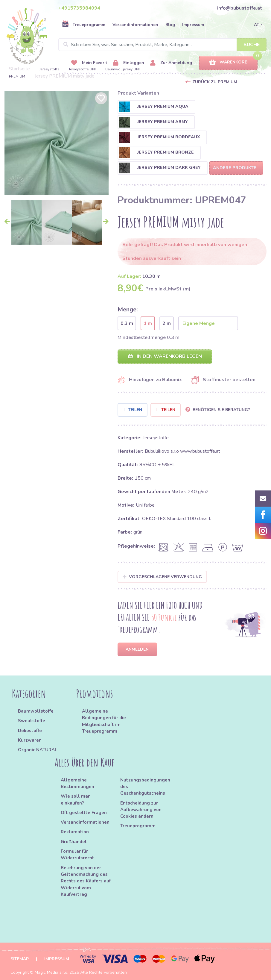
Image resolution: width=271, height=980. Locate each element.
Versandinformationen (135, 25)
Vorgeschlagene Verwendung (162, 577)
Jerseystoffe (49, 69)
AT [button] (257, 25)
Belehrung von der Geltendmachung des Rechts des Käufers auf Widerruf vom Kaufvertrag (86, 881)
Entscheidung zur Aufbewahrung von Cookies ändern (141, 810)
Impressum (193, 25)
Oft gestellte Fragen (84, 813)
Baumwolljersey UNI (122, 69)
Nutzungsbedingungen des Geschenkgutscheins (145, 787)
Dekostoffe (30, 731)
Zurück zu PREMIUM (215, 82)
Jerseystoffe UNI (82, 69)
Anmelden (137, 649)
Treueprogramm (84, 25)
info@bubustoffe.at (240, 8)
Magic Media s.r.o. (51, 972)
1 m (148, 323)
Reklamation (75, 832)
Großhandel (74, 842)
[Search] (162, 45)
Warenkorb (228, 62)
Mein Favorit (89, 63)
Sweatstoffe (32, 721)
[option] (57, 143)
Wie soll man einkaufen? (76, 799)
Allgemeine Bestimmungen (77, 783)
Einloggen (129, 63)
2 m (167, 323)
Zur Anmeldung (171, 63)
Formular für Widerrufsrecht (77, 855)
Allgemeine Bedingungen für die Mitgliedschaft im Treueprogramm (104, 721)
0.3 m (127, 323)
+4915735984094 (79, 8)
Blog (170, 25)
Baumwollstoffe (36, 711)
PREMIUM (17, 76)
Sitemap (20, 959)
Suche (252, 45)
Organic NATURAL (38, 750)
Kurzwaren (30, 740)
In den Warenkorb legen (165, 356)
